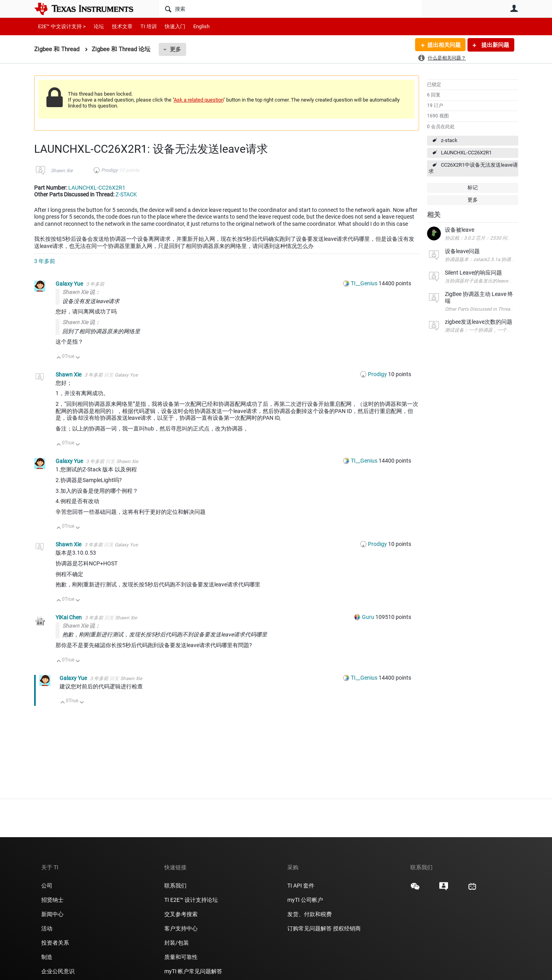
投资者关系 (55, 943)
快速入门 (175, 26)
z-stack (449, 140)
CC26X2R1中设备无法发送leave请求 (473, 168)
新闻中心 (52, 914)
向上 (59, 358)
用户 (514, 8)
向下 (78, 358)
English (201, 26)
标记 (473, 187)
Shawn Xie (62, 171)
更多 (175, 49)
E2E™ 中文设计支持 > (62, 26)
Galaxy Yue (70, 284)
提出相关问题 (444, 45)
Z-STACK (126, 194)
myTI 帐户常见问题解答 (193, 971)
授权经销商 (347, 928)
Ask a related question (199, 100)
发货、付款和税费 (310, 914)
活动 (47, 928)
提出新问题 (495, 45)
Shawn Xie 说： (81, 292)
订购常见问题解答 (310, 928)
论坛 (99, 26)
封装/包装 (177, 943)
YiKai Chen (69, 617)
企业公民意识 (58, 971)
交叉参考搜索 (181, 914)
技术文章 (122, 26)
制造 (47, 957)
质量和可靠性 (182, 957)
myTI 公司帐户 (305, 900)
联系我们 (175, 886)
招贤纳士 (52, 900)
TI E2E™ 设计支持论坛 (191, 900)
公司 (47, 886)
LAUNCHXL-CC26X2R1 (466, 153)
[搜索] (290, 9)
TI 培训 (149, 26)
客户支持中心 (181, 928)
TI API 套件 (301, 886)
